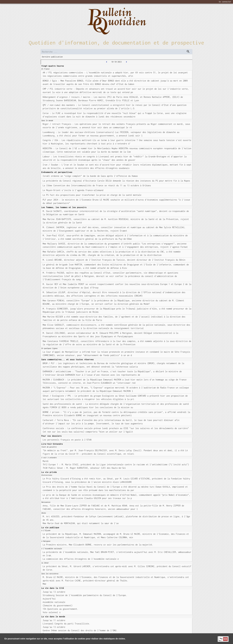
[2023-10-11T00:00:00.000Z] (126, 62)
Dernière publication (52, 57)
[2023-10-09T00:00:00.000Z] (107, 62)
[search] (116, 52)
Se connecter (225, 2)
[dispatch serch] (188, 52)
